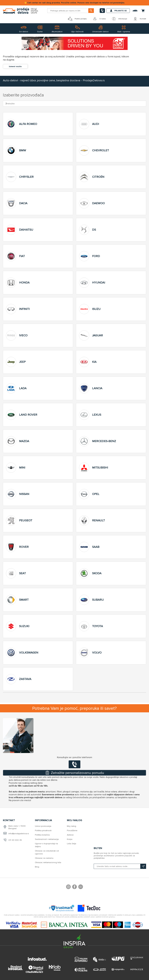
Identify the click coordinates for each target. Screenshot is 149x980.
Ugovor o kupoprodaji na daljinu (46, 845)
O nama (99, 19)
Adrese (70, 835)
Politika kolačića (42, 835)
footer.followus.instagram (68, 887)
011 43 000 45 (15, 840)
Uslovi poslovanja (43, 826)
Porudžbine (72, 830)
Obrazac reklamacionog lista (48, 862)
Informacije (119, 19)
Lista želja (72, 844)
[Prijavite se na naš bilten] (120, 866)
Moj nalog (72, 826)
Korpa (70, 839)
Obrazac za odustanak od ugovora (47, 852)
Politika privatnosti (43, 830)
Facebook (74, 887)
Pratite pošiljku (77, 19)
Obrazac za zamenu (44, 858)
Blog (37, 867)
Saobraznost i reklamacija (47, 839)
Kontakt (140, 19)
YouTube (81, 887)
